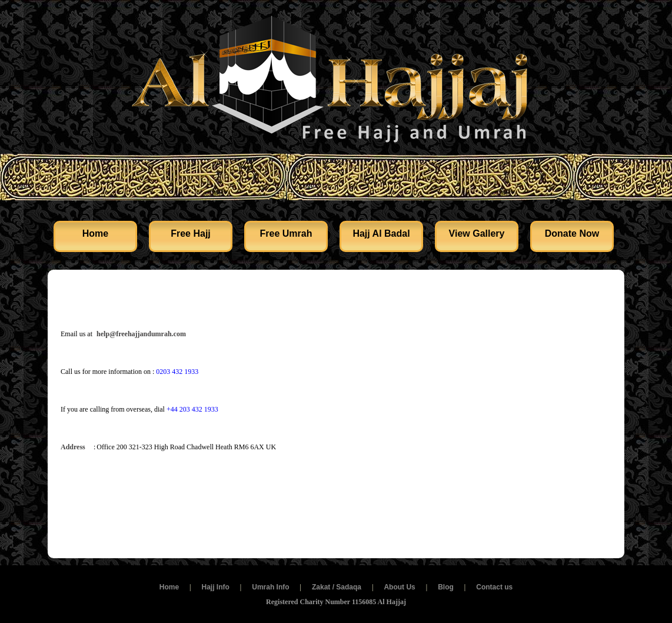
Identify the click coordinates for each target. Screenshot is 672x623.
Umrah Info (270, 587)
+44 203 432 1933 (192, 409)
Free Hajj (191, 233)
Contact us (494, 587)
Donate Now (572, 233)
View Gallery (477, 233)
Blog (446, 587)
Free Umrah (286, 233)
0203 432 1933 (177, 372)
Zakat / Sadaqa (337, 587)
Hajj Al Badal (381, 233)
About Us (399, 587)
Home (95, 233)
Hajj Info (215, 587)
